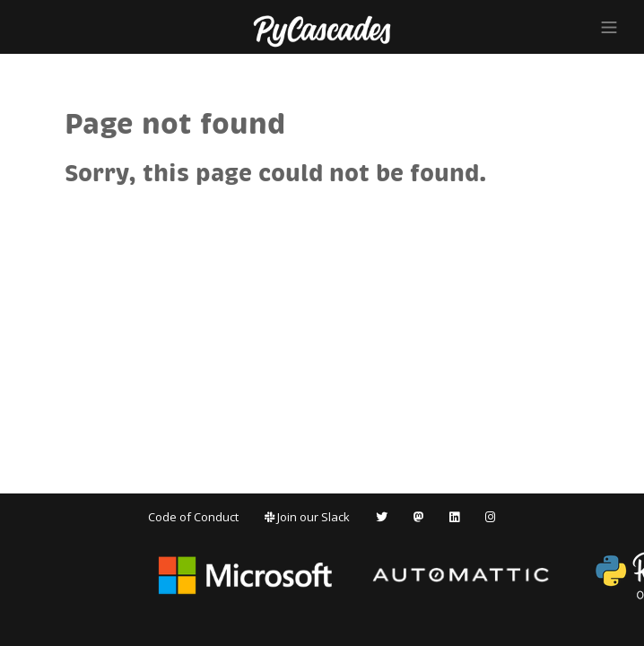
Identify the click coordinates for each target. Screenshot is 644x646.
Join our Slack (307, 517)
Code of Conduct (193, 517)
